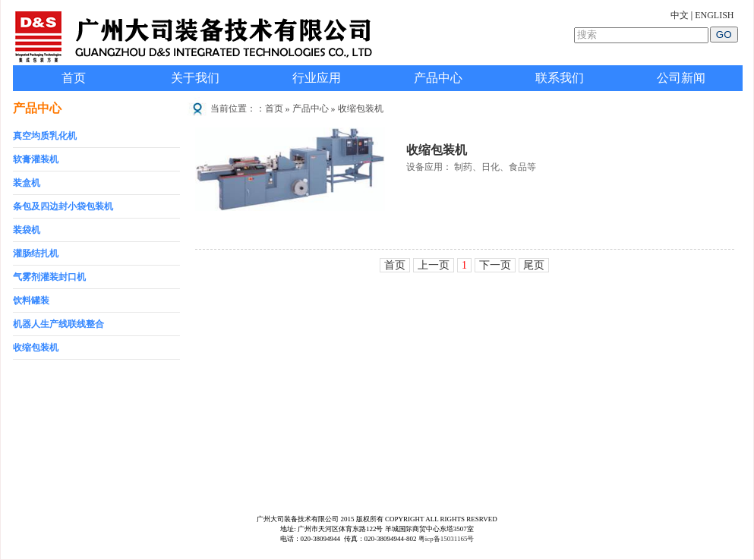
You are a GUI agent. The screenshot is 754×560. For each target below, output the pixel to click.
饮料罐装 (31, 300)
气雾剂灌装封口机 (49, 277)
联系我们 (560, 78)
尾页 (534, 265)
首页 (74, 78)
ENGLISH (714, 15)
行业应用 (317, 78)
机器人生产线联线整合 (58, 324)
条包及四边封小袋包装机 (63, 206)
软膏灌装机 (36, 159)
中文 (680, 15)
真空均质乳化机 (45, 136)
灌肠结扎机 (36, 253)
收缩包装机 (36, 348)
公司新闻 (681, 78)
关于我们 (195, 78)
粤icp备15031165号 (446, 539)
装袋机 (27, 230)
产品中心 (438, 78)
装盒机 (27, 183)
